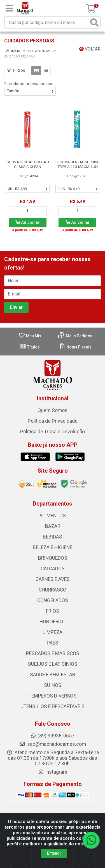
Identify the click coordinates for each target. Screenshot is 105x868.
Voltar (90, 49)
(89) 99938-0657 (53, 736)
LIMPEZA (53, 632)
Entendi (54, 853)
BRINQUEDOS (53, 558)
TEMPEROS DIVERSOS (53, 696)
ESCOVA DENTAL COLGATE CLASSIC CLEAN (27, 164)
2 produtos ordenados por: (29, 84)
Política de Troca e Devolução (53, 432)
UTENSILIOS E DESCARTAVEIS (53, 706)
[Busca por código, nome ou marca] (47, 22)
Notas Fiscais (75, 347)
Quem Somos (53, 410)
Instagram (53, 772)
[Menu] (9, 8)
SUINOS (53, 685)
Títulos (30, 347)
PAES (53, 643)
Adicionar (27, 223)
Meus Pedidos (75, 336)
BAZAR (53, 526)
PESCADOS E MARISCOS (53, 653)
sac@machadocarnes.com (53, 744)
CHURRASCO (53, 590)
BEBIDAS (53, 537)
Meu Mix (30, 336)
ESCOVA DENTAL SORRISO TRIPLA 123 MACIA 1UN (78, 164)
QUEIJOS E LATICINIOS (53, 664)
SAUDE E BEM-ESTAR (53, 675)
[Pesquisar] (94, 22)
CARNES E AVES (53, 579)
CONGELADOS (53, 600)
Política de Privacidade (53, 421)
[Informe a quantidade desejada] (28, 211)
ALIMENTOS (53, 516)
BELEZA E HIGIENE (53, 547)
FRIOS (53, 611)
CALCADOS (53, 569)
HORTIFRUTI (53, 622)
